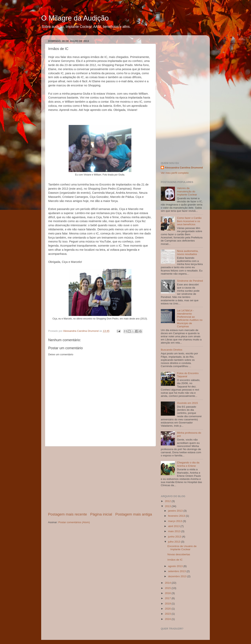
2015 (168, 588)
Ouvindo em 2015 (187, 403)
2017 (168, 598)
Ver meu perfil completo (175, 173)
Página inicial (101, 514)
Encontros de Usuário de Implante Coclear (182, 548)
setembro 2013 (177, 571)
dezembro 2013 (178, 576)
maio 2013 (175, 531)
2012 (168, 501)
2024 (168, 619)
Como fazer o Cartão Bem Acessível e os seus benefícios (189, 221)
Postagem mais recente (67, 514)
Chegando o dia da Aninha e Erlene (188, 464)
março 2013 (175, 521)
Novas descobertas (179, 554)
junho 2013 (175, 537)
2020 (168, 609)
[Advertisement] (100, 479)
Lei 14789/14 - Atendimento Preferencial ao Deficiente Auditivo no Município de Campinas (190, 318)
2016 (168, 593)
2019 (168, 604)
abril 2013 (174, 526)
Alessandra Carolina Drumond (184, 168)
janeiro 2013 (176, 511)
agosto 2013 (176, 566)
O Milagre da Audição (75, 18)
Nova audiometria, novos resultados (188, 253)
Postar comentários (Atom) (74, 522)
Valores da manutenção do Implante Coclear (187, 191)
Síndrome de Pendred (190, 281)
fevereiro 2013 (177, 516)
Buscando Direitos (172, 350)
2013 (168, 506)
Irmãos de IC (175, 560)
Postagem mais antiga (134, 514)
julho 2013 (175, 542)
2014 (168, 583)
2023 (168, 614)
